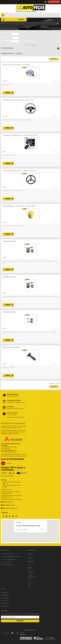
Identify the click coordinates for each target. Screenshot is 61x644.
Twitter (7, 516)
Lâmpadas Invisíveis (9, 241)
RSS (10, 516)
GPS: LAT (4, 502)
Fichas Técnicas (5, 606)
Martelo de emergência (11, 348)
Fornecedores (5, 603)
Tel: (3, 490)
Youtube (13, 516)
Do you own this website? (22, 530)
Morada (4, 480)
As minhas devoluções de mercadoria (11, 556)
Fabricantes (4, 601)
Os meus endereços (6, 562)
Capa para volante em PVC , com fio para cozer (20, 135)
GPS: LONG (5, 505)
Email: (3, 508)
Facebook (3, 516)
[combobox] (10, 34)
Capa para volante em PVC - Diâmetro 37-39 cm (19, 171)
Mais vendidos (5, 598)
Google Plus (16, 516)
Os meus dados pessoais (7, 565)
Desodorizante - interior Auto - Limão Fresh (19, 206)
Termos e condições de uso (31, 561)
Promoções (4, 593)
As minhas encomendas (7, 554)
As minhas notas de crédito (8, 559)
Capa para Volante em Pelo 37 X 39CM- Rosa (18, 100)
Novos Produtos (5, 595)
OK (42, 529)
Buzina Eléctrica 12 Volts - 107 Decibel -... (17, 65)
